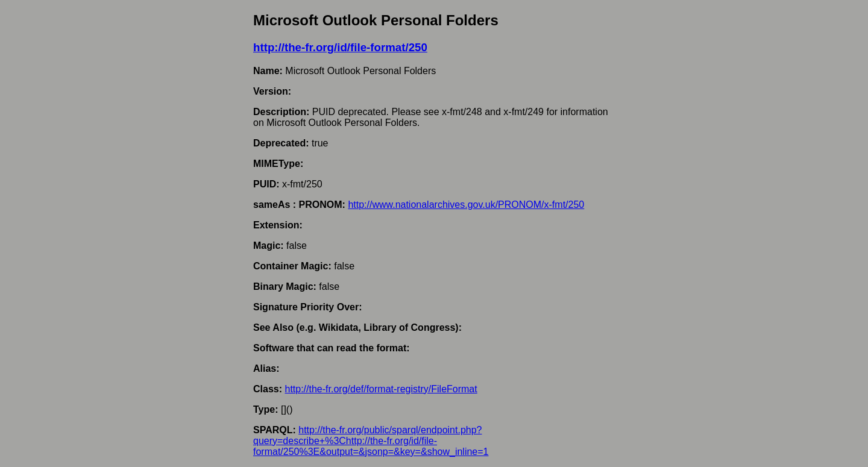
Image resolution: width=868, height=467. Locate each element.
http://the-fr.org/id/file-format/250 (340, 47)
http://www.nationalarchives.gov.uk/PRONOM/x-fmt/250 (466, 205)
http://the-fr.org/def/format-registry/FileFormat (381, 389)
